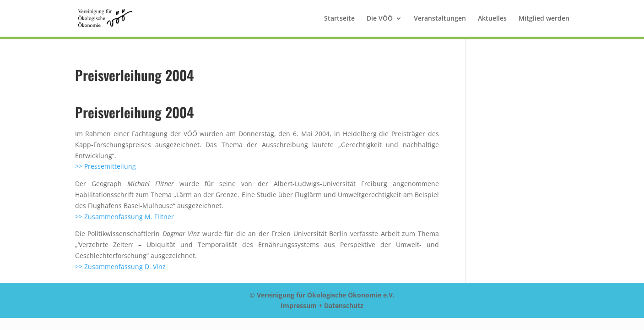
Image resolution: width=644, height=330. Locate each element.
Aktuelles (492, 19)
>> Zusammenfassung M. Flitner (124, 217)
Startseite (339, 19)
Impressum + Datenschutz (322, 305)
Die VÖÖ (380, 19)
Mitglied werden (544, 19)
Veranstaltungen (440, 19)
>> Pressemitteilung (106, 166)
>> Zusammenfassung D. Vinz (120, 267)
